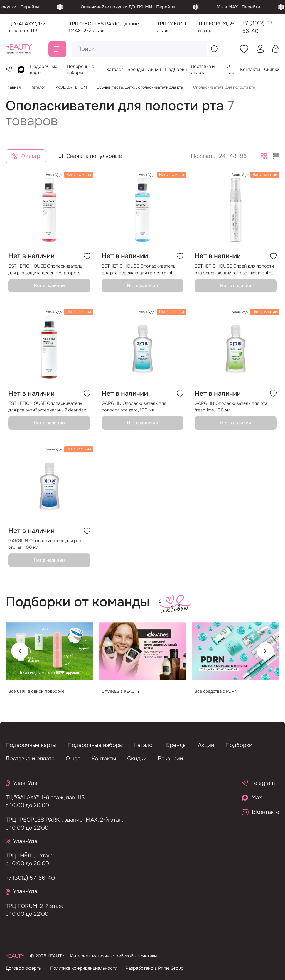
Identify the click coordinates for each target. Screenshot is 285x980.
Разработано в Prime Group (155, 968)
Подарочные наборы (80, 69)
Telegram (258, 783)
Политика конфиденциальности (84, 968)
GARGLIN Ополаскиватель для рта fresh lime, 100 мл (231, 412)
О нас (230, 69)
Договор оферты (24, 968)
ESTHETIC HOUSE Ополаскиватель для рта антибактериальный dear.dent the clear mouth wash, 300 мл (48, 412)
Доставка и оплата (203, 69)
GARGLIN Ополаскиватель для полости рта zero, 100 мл (134, 412)
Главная (13, 87)
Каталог (115, 69)
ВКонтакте (261, 812)
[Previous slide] (20, 656)
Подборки (176, 69)
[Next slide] (265, 656)
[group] (49, 662)
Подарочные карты (31, 745)
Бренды (136, 69)
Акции (154, 69)
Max (252, 798)
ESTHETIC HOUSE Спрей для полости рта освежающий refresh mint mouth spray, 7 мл (234, 274)
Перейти (51, 7)
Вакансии (170, 759)
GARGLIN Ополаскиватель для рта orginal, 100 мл (45, 549)
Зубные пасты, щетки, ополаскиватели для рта (140, 87)
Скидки (272, 69)
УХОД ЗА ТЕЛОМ (71, 87)
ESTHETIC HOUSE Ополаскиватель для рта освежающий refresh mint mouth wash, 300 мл (138, 274)
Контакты (250, 69)
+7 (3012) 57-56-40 (259, 27)
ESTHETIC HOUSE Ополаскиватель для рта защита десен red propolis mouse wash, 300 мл (45, 274)
